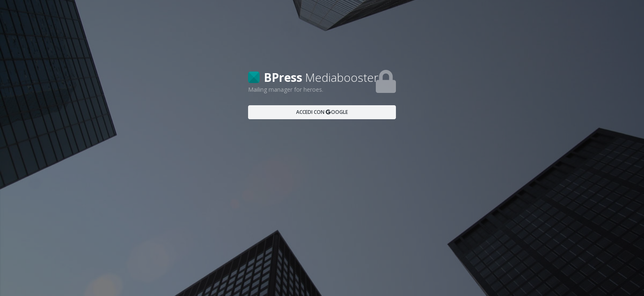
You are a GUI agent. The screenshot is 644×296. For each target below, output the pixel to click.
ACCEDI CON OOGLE (322, 112)
